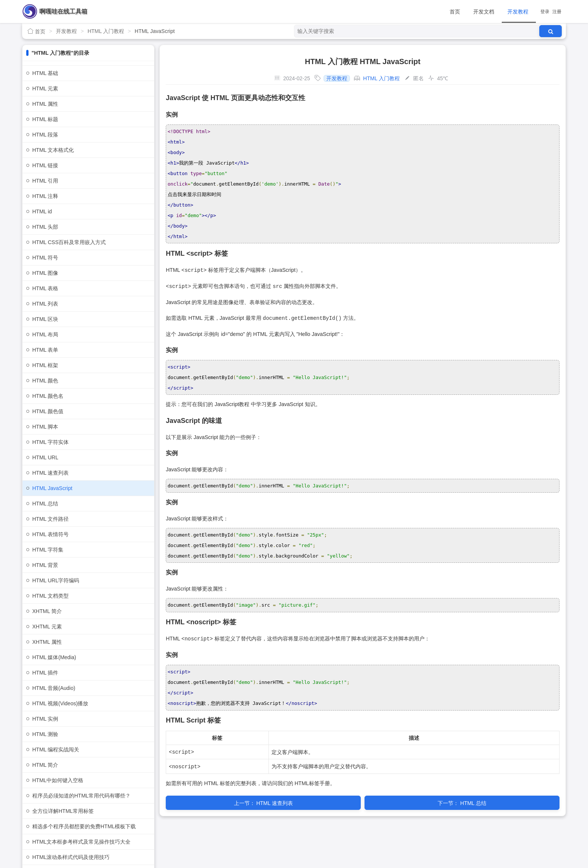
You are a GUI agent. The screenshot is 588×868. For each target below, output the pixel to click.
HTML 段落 (45, 135)
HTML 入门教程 (106, 31)
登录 (545, 12)
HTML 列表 (45, 304)
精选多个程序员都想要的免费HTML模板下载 (84, 826)
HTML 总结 (45, 504)
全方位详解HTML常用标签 (63, 811)
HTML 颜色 (45, 381)
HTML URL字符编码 (56, 580)
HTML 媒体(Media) (54, 657)
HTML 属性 (45, 104)
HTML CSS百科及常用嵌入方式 (69, 242)
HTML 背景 (45, 565)
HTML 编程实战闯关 (56, 750)
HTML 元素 (45, 88)
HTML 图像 (45, 273)
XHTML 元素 (47, 627)
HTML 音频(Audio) (54, 688)
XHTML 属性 (47, 642)
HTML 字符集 (48, 550)
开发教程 (518, 12)
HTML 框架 (45, 365)
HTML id (42, 211)
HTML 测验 (45, 734)
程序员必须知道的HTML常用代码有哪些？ (81, 796)
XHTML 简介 (47, 611)
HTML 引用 (45, 181)
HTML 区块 (45, 319)
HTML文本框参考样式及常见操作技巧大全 (81, 842)
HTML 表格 (45, 288)
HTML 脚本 (45, 427)
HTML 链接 (45, 165)
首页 (455, 12)
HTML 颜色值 (48, 411)
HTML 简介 (45, 765)
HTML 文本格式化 (53, 150)
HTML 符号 (45, 258)
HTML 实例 (45, 719)
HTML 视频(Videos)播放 (60, 703)
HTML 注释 (45, 196)
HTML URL (45, 457)
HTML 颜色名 (48, 396)
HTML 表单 (45, 350)
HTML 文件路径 (50, 519)
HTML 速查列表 (50, 473)
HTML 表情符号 (50, 534)
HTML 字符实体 (50, 442)
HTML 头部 (45, 227)
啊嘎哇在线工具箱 (63, 11)
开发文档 (484, 12)
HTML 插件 (45, 673)
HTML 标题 (45, 119)
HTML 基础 (45, 73)
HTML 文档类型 (50, 596)
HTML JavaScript (52, 488)
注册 (557, 12)
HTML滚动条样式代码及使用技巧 (71, 857)
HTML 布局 (45, 334)
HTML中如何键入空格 (58, 780)
